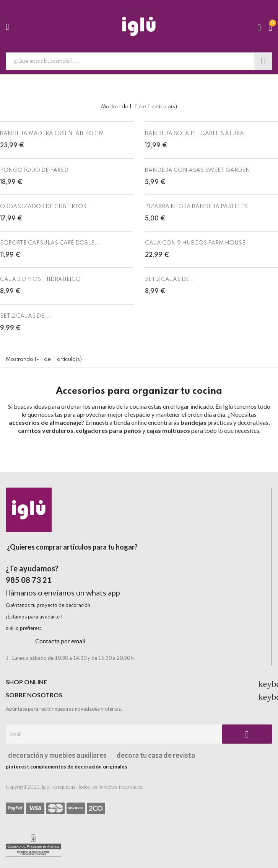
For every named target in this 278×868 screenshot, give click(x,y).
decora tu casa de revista (155, 755)
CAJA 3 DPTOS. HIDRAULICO (40, 279)
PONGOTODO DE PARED (34, 170)
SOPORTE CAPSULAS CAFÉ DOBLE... (50, 243)
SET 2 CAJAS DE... (170, 279)
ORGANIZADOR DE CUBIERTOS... (46, 207)
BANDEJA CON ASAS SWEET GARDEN (198, 170)
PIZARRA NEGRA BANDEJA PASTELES (196, 207)
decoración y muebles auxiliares (56, 755)
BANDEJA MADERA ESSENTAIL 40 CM (52, 134)
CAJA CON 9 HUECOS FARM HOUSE (195, 243)
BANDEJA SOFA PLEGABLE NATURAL (196, 134)
